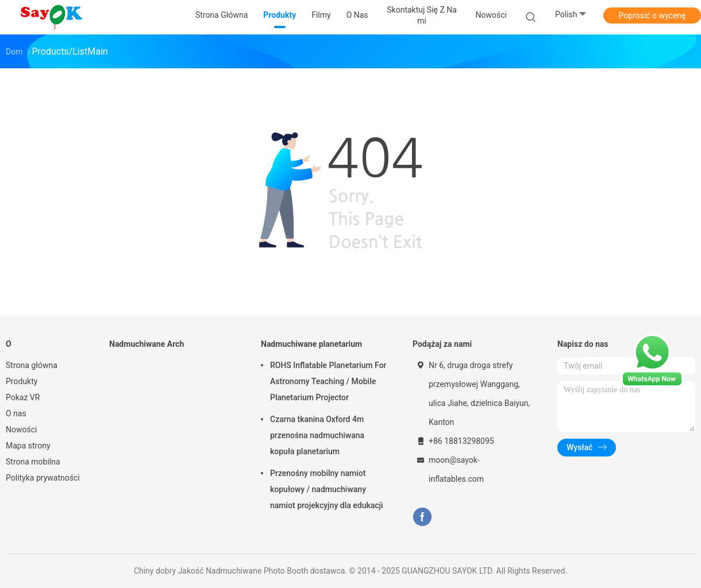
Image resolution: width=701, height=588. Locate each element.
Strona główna (32, 365)
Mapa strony (28, 446)
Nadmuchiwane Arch (147, 344)
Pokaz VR (23, 397)
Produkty (22, 381)
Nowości (21, 430)
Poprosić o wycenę (652, 16)
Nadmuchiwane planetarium (311, 344)
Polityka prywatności (43, 478)
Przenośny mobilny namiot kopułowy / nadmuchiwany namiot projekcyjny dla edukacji (327, 489)
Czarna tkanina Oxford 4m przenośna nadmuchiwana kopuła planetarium (317, 435)
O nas (16, 413)
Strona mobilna (33, 462)
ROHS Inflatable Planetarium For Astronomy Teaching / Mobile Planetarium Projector (328, 381)
